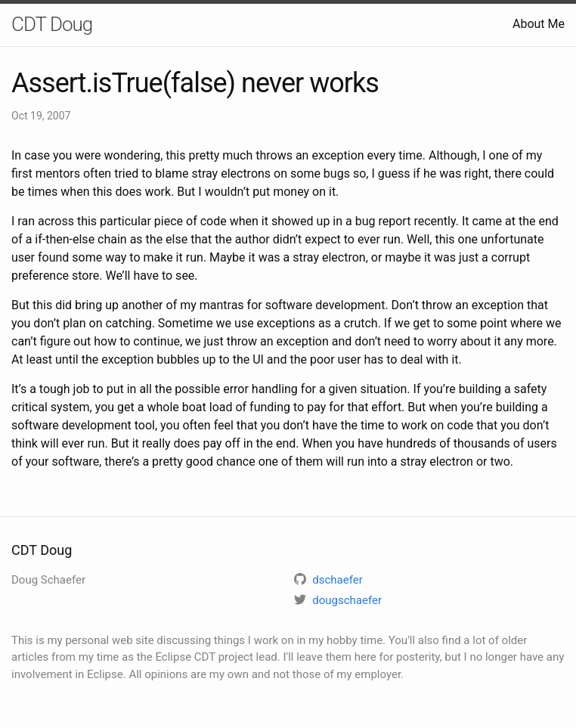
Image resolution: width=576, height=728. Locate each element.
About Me (539, 24)
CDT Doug (52, 24)
